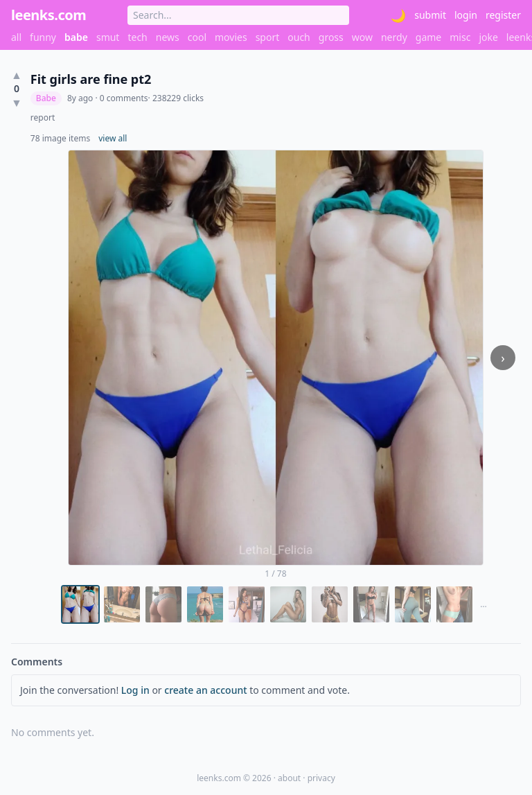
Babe (46, 98)
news (168, 37)
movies (231, 37)
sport (268, 37)
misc (460, 37)
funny (43, 37)
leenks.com (48, 15)
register (503, 15)
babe (76, 37)
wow (362, 37)
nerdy (394, 37)
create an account (205, 690)
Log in (135, 690)
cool (197, 37)
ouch (299, 37)
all (16, 37)
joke (488, 37)
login (466, 15)
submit (430, 15)
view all (113, 139)
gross (331, 37)
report (43, 118)
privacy (321, 778)
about (289, 778)
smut (108, 37)
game (428, 37)
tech (137, 37)
